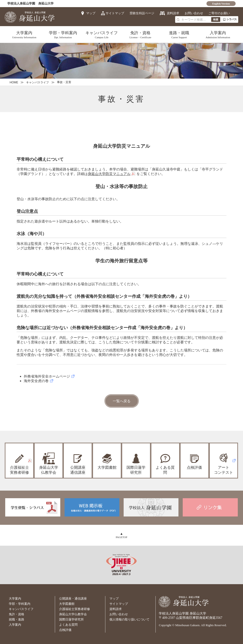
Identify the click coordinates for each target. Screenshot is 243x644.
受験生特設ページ (141, 13)
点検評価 (194, 467)
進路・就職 (179, 35)
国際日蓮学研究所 (136, 470)
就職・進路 (16, 619)
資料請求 (172, 13)
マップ (90, 13)
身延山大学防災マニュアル (109, 174)
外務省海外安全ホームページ (47, 376)
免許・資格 (140, 35)
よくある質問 (165, 470)
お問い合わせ (193, 13)
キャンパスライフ (102, 35)
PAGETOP (121, 537)
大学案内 (24, 35)
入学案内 (218, 35)
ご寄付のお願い (219, 13)
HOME (14, 82)
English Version (221, 4)
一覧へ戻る (122, 401)
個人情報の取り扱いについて (129, 619)
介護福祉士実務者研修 (75, 608)
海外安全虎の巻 (36, 381)
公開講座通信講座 (78, 470)
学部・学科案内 (63, 35)
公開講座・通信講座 (73, 598)
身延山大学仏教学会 (73, 614)
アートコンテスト (224, 470)
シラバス (230, 19)
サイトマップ (114, 13)
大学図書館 (107, 467)
